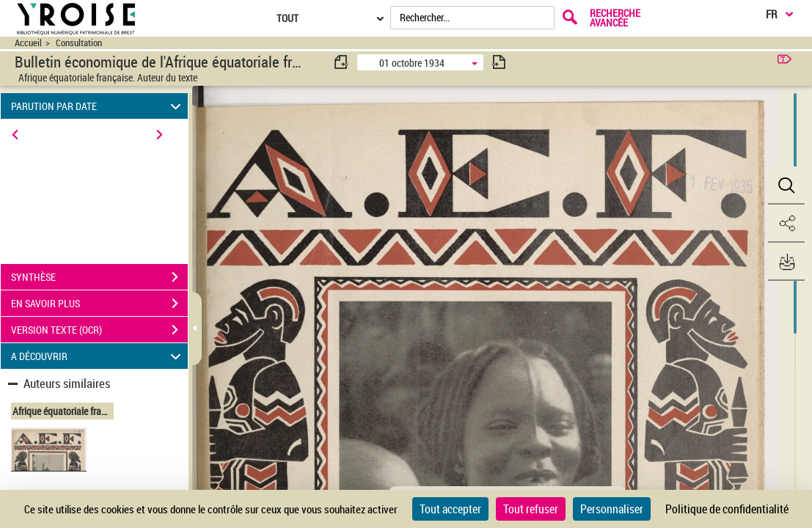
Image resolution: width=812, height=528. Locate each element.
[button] (786, 186)
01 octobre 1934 (412, 63)
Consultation (79, 43)
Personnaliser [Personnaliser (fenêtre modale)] (612, 509)
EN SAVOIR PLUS (99, 304)
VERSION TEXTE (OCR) (99, 330)
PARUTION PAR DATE (98, 106)
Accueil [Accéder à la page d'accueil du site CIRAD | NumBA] (28, 43)
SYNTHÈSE (99, 277)
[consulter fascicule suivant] (499, 62)
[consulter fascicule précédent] (342, 62)
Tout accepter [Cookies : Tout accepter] (450, 509)
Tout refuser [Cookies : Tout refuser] (531, 509)
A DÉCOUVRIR (98, 356)
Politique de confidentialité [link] (727, 509)
